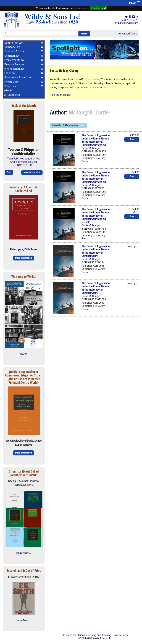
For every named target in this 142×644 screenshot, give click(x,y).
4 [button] (108, 62)
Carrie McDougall (91, 148)
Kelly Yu (32, 162)
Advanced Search (128, 34)
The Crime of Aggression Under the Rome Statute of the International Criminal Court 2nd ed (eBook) (96, 216)
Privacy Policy (120, 635)
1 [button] (92, 62)
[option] (95, 50)
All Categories (12, 95)
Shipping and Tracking (99, 635)
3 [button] (103, 62)
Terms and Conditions (73, 635)
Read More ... (24, 553)
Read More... (24, 620)
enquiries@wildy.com (126, 23)
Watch (24, 354)
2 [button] (97, 62)
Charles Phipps (19, 162)
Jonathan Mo (32, 159)
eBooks (8, 91)
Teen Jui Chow (15, 159)
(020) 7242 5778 (129, 20)
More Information (32, 172)
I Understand (99, 8)
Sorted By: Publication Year (65, 125)
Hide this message (60, 95)
